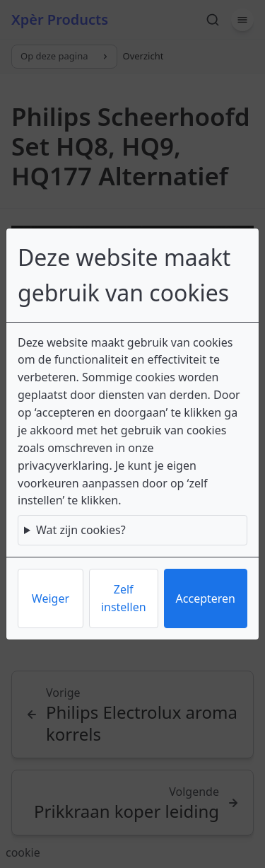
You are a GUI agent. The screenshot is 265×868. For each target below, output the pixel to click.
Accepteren (206, 598)
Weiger (51, 598)
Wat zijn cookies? (81, 530)
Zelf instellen (124, 598)
